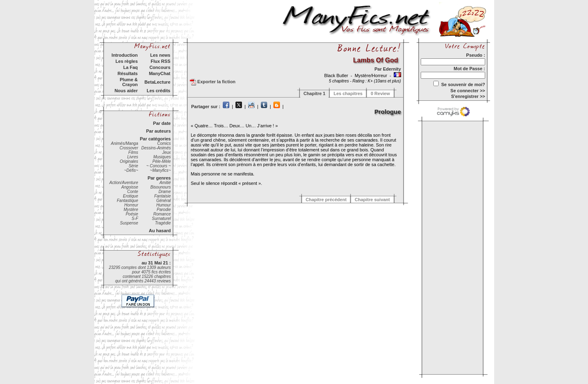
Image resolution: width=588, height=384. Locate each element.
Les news (160, 55)
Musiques (162, 157)
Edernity (392, 69)
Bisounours (160, 187)
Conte (133, 192)
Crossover (129, 148)
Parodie (164, 210)
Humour (164, 205)
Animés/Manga (125, 143)
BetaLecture (158, 82)
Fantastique (127, 201)
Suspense (129, 223)
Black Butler (337, 75)
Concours (160, 67)
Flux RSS (160, 61)
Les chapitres (348, 93)
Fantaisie (163, 196)
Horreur (131, 205)
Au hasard (160, 231)
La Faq (130, 67)
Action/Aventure (124, 183)
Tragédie (163, 223)
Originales (129, 161)
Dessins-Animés (156, 148)
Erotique (130, 196)
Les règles (126, 61)
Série (133, 166)
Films (133, 152)
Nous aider (126, 91)
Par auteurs (159, 131)
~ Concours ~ (158, 166)
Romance (162, 214)
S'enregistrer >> (468, 96)
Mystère (131, 210)
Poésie (132, 214)
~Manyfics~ (160, 170)
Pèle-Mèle (161, 161)
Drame (164, 192)
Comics (164, 143)
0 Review (380, 93)
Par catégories (155, 139)
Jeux (166, 152)
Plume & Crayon (129, 82)
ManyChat (160, 73)
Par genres (159, 178)
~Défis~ (131, 170)
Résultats (128, 73)
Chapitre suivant (372, 200)
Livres (133, 157)
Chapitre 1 (315, 93)
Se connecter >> (468, 91)
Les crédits (158, 91)
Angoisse (130, 187)
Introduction (124, 55)
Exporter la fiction (213, 82)
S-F (135, 219)
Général (164, 201)
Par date (162, 123)
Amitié (165, 183)
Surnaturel (161, 219)
